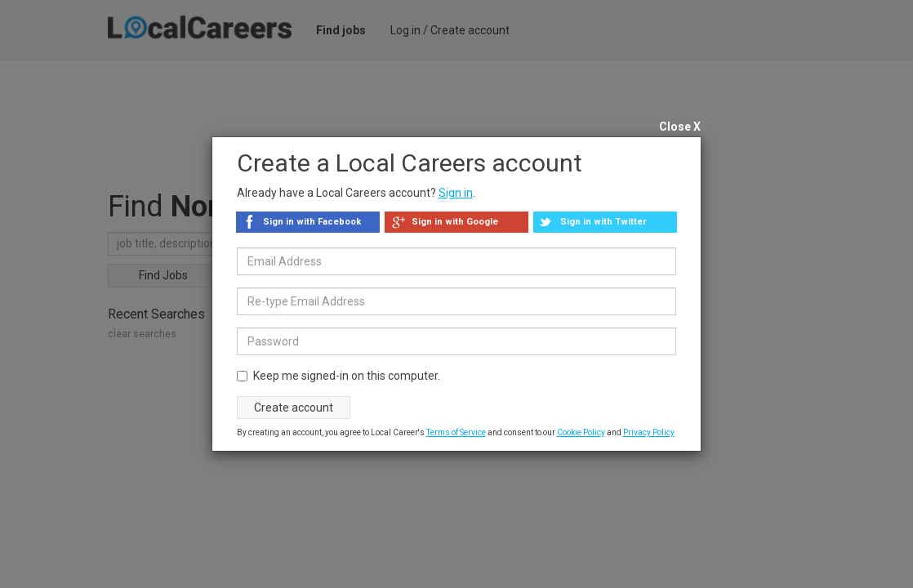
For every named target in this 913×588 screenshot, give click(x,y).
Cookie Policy (581, 432)
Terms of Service (456, 432)
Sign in (456, 193)
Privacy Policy (649, 432)
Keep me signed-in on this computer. (338, 376)
